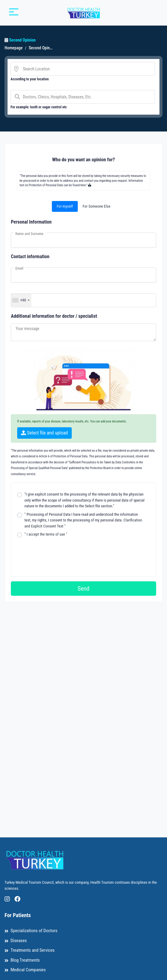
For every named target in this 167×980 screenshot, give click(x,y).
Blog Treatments (25, 960)
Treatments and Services (33, 950)
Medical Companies (28, 970)
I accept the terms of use (46, 534)
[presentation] (63, 553)
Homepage (14, 48)
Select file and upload (44, 433)
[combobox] (21, 300)
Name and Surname (29, 234)
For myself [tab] (65, 206)
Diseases (19, 941)
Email (19, 268)
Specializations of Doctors (34, 931)
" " (46, 534)
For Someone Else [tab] (96, 206)
